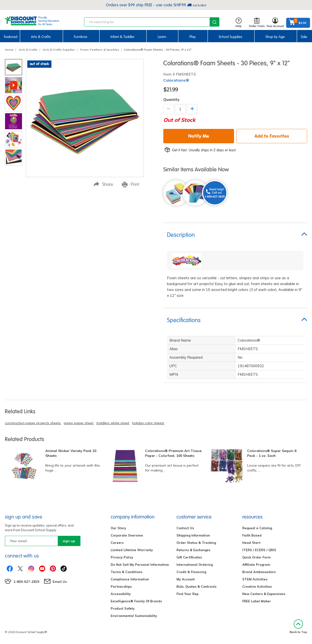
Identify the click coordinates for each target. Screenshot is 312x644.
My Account (186, 579)
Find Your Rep (187, 594)
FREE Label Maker (257, 601)
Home (9, 50)
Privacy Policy (122, 557)
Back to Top (298, 627)
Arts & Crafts (41, 37)
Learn (162, 37)
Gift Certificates (189, 557)
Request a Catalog (257, 528)
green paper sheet (78, 423)
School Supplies (230, 37)
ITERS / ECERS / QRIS (259, 550)
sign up (69, 541)
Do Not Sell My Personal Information (140, 565)
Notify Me (199, 136)
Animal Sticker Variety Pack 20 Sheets (71, 453)
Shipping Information (193, 535)
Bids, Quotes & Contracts (196, 586)
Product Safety (123, 608)
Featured (11, 37)
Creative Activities (257, 586)
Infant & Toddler (122, 37)
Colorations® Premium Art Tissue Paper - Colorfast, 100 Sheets (173, 453)
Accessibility (121, 594)
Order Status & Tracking (196, 543)
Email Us (60, 582)
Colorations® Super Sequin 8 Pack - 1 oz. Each (272, 453)
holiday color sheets (148, 423)
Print (131, 184)
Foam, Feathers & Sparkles (100, 50)
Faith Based (252, 535)
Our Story (118, 528)
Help (239, 23)
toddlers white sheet (113, 423)
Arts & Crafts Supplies (59, 50)
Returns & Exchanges (193, 550)
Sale (304, 37)
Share (103, 184)
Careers (117, 543)
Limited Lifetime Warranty (132, 550)
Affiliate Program (256, 565)
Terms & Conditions (127, 572)
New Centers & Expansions (264, 594)
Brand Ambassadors (259, 572)
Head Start (251, 543)
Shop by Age (275, 37)
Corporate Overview (127, 535)
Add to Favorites (272, 136)
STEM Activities (255, 579)
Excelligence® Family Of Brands (136, 601)
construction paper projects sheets (33, 423)
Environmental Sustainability (134, 616)
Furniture (81, 37)
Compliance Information (130, 579)
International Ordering (195, 565)
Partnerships (121, 586)
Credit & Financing (191, 572)
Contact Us (185, 528)
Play (193, 37)
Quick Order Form (256, 557)
